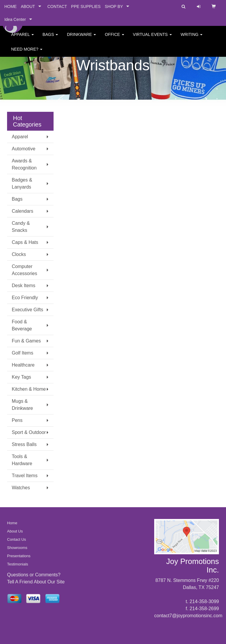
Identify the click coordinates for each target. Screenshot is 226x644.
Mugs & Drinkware (22, 405)
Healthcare (23, 365)
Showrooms (17, 548)
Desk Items (24, 286)
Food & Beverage (22, 325)
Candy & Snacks (21, 227)
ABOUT (28, 6)
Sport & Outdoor (29, 432)
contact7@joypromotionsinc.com (188, 616)
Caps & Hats (25, 242)
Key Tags (21, 377)
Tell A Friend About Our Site (36, 582)
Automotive (24, 149)
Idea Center (15, 19)
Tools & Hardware (22, 460)
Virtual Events (152, 38)
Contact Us (16, 539)
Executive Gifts (28, 310)
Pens (17, 420)
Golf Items (23, 353)
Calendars (23, 211)
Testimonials (18, 564)
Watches (21, 488)
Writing (192, 38)
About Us (15, 531)
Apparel (23, 38)
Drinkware (81, 38)
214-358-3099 (204, 601)
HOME (11, 6)
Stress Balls (24, 444)
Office (114, 38)
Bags (50, 38)
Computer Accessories (24, 270)
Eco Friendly (25, 298)
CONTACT (57, 6)
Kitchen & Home (29, 389)
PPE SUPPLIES (86, 6)
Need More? (27, 53)
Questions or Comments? (34, 575)
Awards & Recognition (24, 164)
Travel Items (25, 476)
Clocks (19, 254)
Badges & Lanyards (22, 183)
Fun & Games (26, 341)
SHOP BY (114, 6)
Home (12, 523)
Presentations (19, 556)
